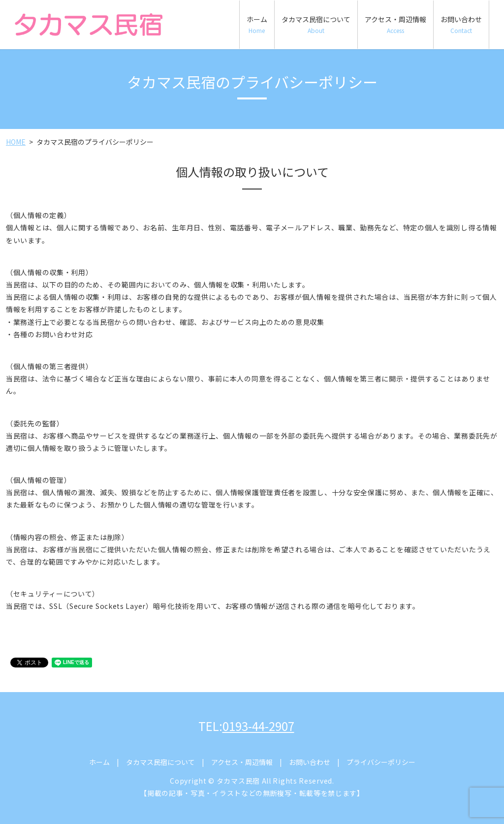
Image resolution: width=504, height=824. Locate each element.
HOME (16, 142)
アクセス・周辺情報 (395, 24)
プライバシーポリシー (381, 762)
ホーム (257, 24)
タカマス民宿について (316, 24)
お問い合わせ (461, 24)
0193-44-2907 (258, 726)
